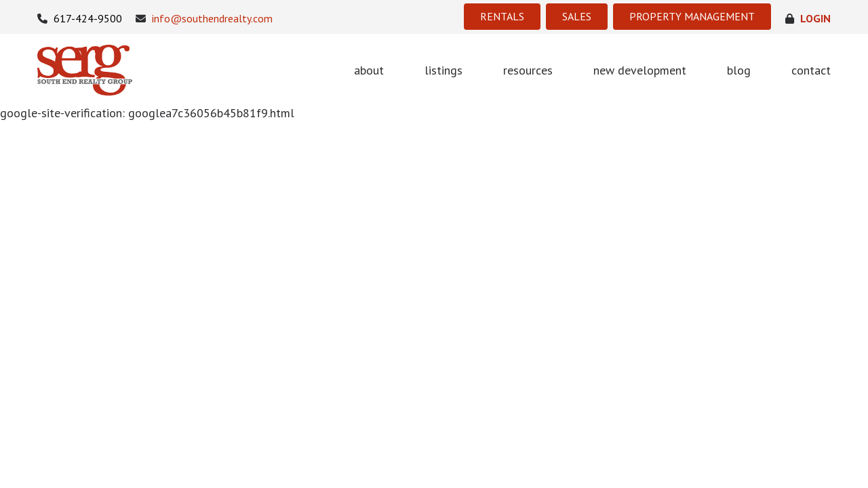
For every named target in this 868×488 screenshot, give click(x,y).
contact (811, 70)
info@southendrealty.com (204, 19)
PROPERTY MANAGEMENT (692, 16)
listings (443, 70)
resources (528, 70)
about (369, 70)
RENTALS (502, 16)
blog (739, 70)
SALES (577, 16)
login (808, 19)
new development (640, 70)
